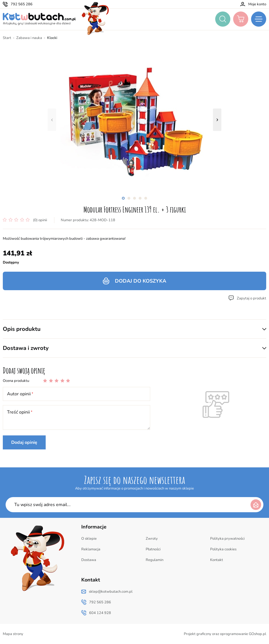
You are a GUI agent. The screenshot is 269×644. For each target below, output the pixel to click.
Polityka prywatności (227, 539)
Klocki (52, 38)
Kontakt (217, 560)
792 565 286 (22, 4)
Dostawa (89, 560)
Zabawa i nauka (29, 38)
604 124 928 (100, 613)
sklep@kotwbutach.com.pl (111, 592)
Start (7, 38)
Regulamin (155, 560)
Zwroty (152, 539)
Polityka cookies (223, 549)
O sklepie (89, 539)
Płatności (153, 549)
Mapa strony (13, 634)
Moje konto (257, 4)
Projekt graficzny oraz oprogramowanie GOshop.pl (225, 634)
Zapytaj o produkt (251, 298)
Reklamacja (91, 549)
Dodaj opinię (24, 442)
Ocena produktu (16, 381)
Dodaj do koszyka (141, 281)
